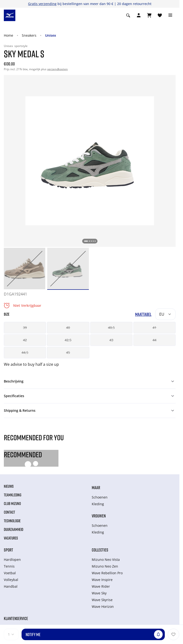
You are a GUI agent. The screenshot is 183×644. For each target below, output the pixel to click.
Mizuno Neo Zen (105, 566)
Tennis (9, 566)
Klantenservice (16, 618)
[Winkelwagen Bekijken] (149, 15)
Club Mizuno (12, 504)
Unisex (51, 35)
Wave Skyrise (102, 600)
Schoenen (100, 497)
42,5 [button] (68, 340)
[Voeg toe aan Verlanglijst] (173, 634)
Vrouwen (99, 516)
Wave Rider (101, 586)
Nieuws (9, 486)
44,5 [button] (25, 352)
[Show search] (128, 15)
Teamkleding (13, 495)
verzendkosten (57, 69)
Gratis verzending (42, 4)
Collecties (100, 550)
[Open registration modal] (139, 15)
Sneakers (29, 35)
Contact (9, 512)
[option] (25, 269)
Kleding (98, 504)
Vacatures (11, 538)
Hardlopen (12, 560)
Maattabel (143, 314)
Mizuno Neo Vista (106, 560)
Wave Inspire (102, 580)
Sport (9, 550)
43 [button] (111, 340)
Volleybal (11, 580)
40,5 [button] (111, 328)
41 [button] (154, 328)
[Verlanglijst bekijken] (160, 15)
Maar (96, 487)
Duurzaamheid (14, 529)
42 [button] (25, 340)
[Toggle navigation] (170, 15)
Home (9, 35)
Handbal (11, 586)
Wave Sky (99, 593)
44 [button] (154, 340)
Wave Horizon (103, 606)
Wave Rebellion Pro (107, 573)
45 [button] (68, 352)
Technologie (12, 521)
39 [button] (25, 328)
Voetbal (10, 573)
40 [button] (68, 328)
